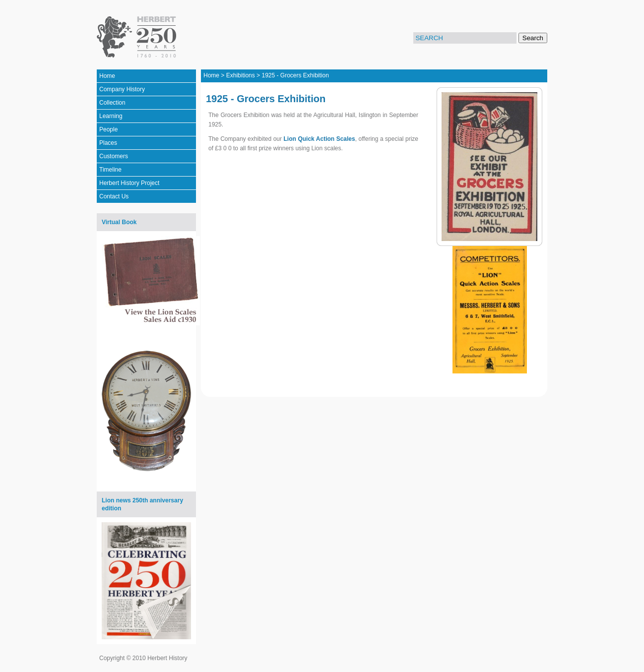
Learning (111, 116)
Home (107, 76)
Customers (114, 156)
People (108, 129)
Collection (112, 103)
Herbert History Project (129, 183)
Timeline (110, 170)
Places (108, 143)
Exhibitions (241, 75)
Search (533, 38)
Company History (122, 89)
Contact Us (114, 196)
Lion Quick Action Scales (320, 139)
